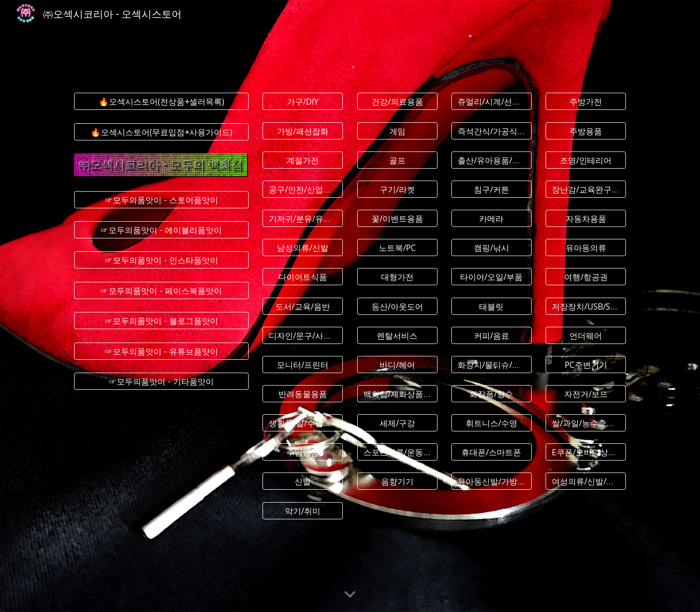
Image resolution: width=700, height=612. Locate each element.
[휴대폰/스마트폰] (492, 452)
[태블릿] (492, 306)
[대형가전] (397, 277)
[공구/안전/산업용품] (303, 189)
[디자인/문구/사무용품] (303, 335)
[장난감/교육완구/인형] (586, 189)
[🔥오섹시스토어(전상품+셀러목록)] (161, 102)
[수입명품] (303, 452)
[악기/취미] (303, 510)
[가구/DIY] (303, 102)
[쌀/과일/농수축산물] (586, 423)
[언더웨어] (586, 335)
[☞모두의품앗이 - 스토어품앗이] (161, 199)
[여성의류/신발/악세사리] (586, 481)
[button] (350, 595)
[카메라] (492, 219)
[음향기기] (397, 481)
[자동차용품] (586, 219)
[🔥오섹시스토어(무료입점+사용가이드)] (161, 132)
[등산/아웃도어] (397, 306)
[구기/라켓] (397, 189)
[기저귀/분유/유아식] (303, 219)
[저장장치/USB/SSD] (586, 306)
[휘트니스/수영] (492, 423)
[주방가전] (586, 102)
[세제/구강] (397, 423)
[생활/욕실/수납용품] (303, 423)
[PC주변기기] (586, 364)
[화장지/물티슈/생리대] (492, 364)
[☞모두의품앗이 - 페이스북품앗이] (161, 291)
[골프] (397, 160)
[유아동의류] (586, 248)
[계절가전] (303, 160)
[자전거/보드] (586, 394)
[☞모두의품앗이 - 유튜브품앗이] (161, 351)
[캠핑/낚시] (492, 248)
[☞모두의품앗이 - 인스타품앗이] (161, 260)
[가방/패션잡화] (303, 131)
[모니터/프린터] (303, 364)
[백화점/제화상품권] (397, 394)
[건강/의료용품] (397, 102)
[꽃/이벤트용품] (397, 219)
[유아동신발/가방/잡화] (492, 481)
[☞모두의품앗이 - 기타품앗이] (161, 381)
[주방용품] (586, 131)
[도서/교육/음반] (303, 306)
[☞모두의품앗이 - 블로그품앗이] (161, 321)
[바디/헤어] (397, 364)
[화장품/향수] (492, 394)
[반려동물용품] (303, 394)
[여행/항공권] (586, 277)
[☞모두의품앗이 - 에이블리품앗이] (161, 230)
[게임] (397, 131)
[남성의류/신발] (303, 248)
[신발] (303, 481)
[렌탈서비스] (397, 335)
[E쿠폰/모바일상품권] (586, 452)
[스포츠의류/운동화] (397, 452)
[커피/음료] (492, 335)
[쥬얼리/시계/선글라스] (492, 102)
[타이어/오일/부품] (492, 277)
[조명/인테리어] (586, 160)
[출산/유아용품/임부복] (492, 160)
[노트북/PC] (397, 248)
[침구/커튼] (492, 189)
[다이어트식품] (303, 277)
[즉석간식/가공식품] (492, 131)
